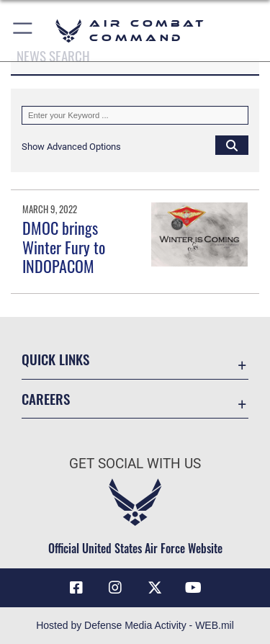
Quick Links (55, 359)
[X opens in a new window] (155, 588)
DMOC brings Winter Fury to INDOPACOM (64, 247)
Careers (46, 399)
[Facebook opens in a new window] (76, 588)
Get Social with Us (135, 464)
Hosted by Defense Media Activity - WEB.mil (135, 625)
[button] (23, 31)
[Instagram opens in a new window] (115, 588)
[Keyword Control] (135, 115)
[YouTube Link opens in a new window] (194, 588)
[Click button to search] (232, 145)
